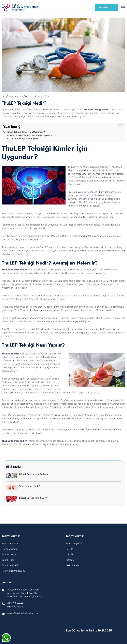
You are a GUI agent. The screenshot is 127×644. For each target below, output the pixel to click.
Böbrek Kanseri (10, 554)
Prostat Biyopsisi (75, 543)
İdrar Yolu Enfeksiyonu (13, 571)
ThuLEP (70, 554)
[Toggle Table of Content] (119, 127)
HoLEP (69, 549)
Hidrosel (70, 560)
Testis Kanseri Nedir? (30, 486)
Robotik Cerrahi (10, 565)
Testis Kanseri (73, 565)
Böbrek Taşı (8, 560)
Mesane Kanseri (10, 549)
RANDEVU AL (107, 7)
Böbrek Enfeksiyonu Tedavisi (34, 474)
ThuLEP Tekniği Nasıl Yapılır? (24, 139)
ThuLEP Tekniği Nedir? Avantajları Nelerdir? (31, 135)
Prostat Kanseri (10, 543)
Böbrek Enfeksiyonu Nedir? (33, 498)
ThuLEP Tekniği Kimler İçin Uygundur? (25, 132)
